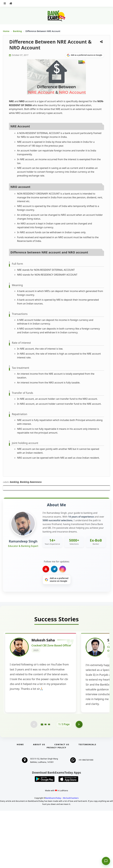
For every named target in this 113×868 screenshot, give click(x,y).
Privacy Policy (56, 805)
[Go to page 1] (42, 782)
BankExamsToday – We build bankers (62, 855)
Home (6, 31)
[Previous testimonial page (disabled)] (34, 782)
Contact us (62, 802)
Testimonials (87, 802)
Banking (17, 31)
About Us (39, 802)
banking (14, 482)
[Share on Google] (85, 55)
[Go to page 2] (45, 782)
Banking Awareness (31, 482)
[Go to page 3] (49, 782)
